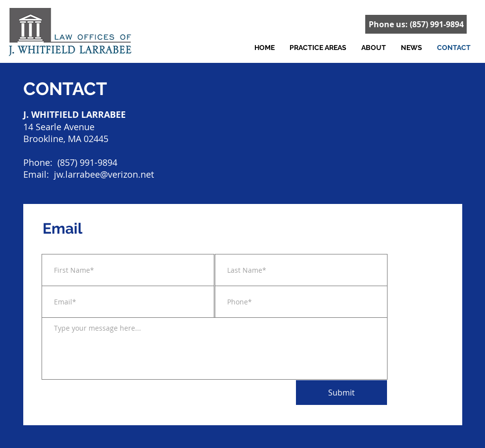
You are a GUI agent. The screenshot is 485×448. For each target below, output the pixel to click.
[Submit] (341, 393)
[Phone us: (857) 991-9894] (416, 24)
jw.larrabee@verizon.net (104, 174)
